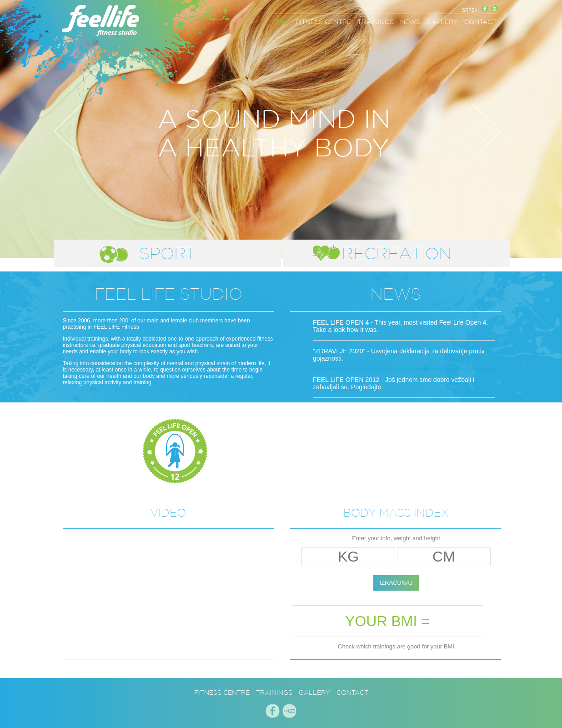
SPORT (167, 253)
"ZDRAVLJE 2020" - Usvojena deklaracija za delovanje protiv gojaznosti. (399, 355)
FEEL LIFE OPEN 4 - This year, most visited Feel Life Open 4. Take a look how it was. (400, 326)
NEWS (410, 22)
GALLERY (442, 22)
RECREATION (396, 253)
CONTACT (480, 22)
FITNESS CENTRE (323, 22)
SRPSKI (470, 10)
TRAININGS (376, 22)
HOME (279, 22)
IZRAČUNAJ (396, 583)
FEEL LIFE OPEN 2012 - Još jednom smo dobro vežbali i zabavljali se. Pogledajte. (394, 383)
